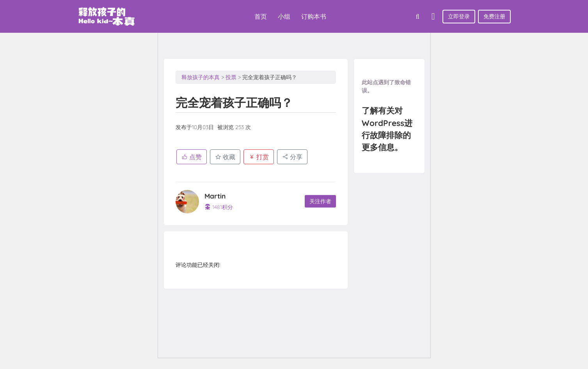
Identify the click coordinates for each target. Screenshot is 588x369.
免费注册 (494, 16)
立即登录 (459, 16)
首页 (261, 16)
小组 (284, 16)
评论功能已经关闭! (198, 265)
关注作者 (320, 201)
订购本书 (314, 16)
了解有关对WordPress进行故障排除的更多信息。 (389, 130)
